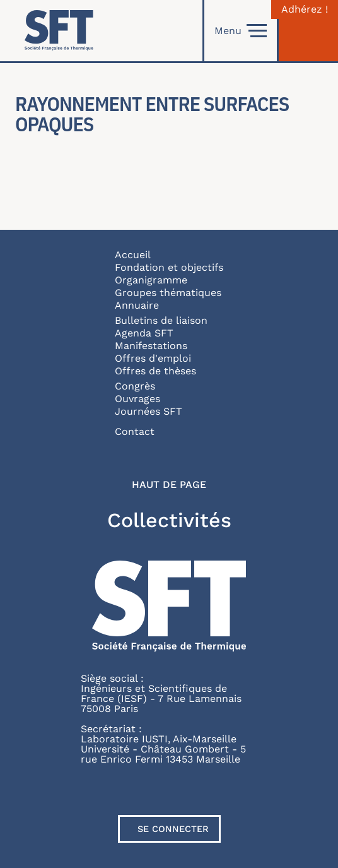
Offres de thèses (155, 371)
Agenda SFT (144, 333)
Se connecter (173, 829)
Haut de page (169, 485)
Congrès (135, 386)
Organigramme (151, 280)
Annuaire (137, 305)
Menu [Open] (241, 31)
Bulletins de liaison (161, 320)
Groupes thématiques (168, 293)
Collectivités (169, 520)
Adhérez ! (305, 9)
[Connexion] (308, 31)
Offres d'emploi (153, 358)
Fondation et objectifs (169, 267)
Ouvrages (137, 399)
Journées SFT (149, 411)
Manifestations (151, 346)
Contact (135, 431)
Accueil (133, 255)
